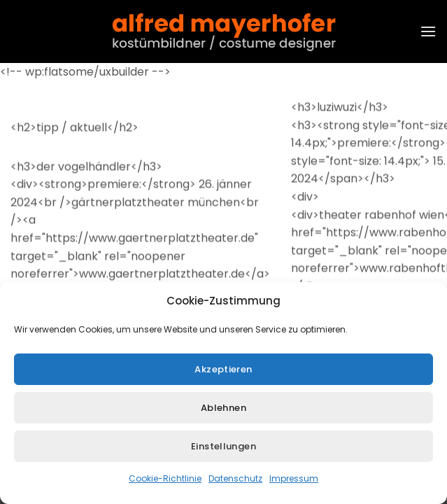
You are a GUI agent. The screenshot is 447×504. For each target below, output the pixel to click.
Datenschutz (235, 481)
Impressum (294, 481)
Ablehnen (223, 410)
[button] (428, 31)
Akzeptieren (223, 371)
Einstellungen (223, 448)
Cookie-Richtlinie (165, 481)
